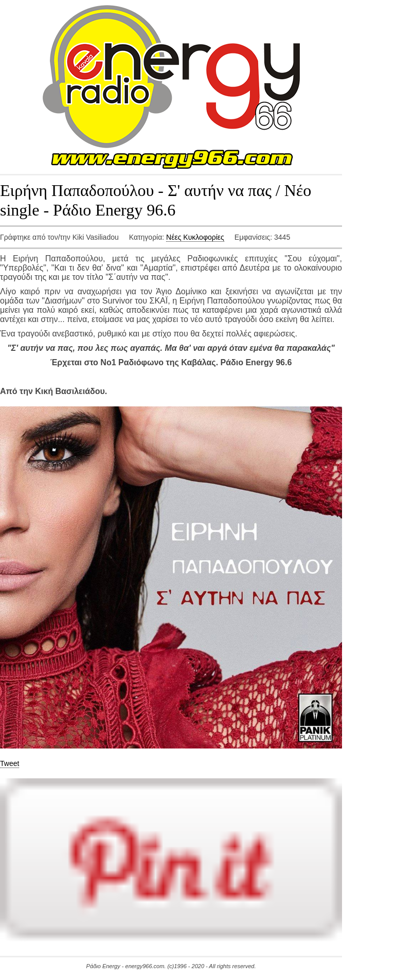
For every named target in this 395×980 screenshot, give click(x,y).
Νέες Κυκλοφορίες (195, 237)
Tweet (10, 763)
